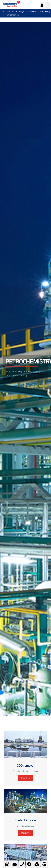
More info (26, 778)
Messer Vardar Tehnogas (13, 11)
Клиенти (33, 11)
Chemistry (45, 11)
